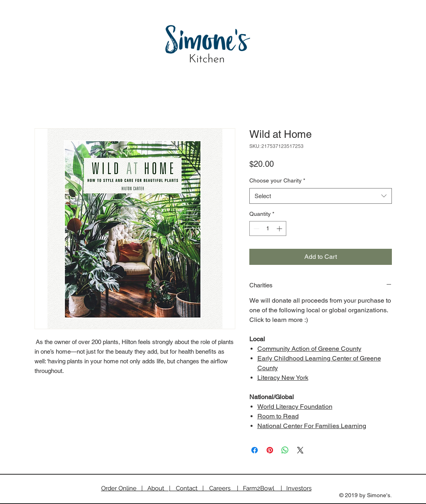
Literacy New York (283, 378)
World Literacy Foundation (295, 407)
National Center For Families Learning (312, 426)
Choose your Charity (277, 180)
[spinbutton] (268, 228)
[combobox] (321, 196)
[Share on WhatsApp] (285, 450)
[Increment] (280, 228)
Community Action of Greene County (309, 349)
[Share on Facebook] (255, 450)
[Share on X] (300, 450)
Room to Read (278, 416)
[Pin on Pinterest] (270, 450)
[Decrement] (256, 228)
